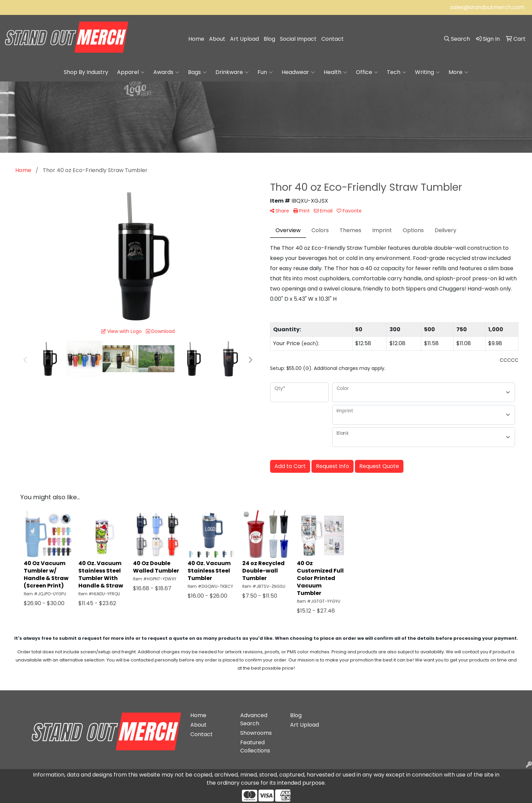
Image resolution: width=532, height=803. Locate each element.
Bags (197, 72)
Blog (269, 39)
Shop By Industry (86, 72)
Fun (265, 72)
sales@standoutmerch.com (487, 7)
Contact (332, 39)
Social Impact (298, 39)
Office (367, 72)
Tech (396, 72)
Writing (427, 72)
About (217, 39)
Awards (166, 72)
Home (196, 39)
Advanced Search (254, 719)
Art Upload (244, 39)
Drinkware (232, 72)
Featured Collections (255, 746)
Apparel (131, 72)
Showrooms (256, 733)
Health (335, 72)
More (458, 72)
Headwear (298, 72)
